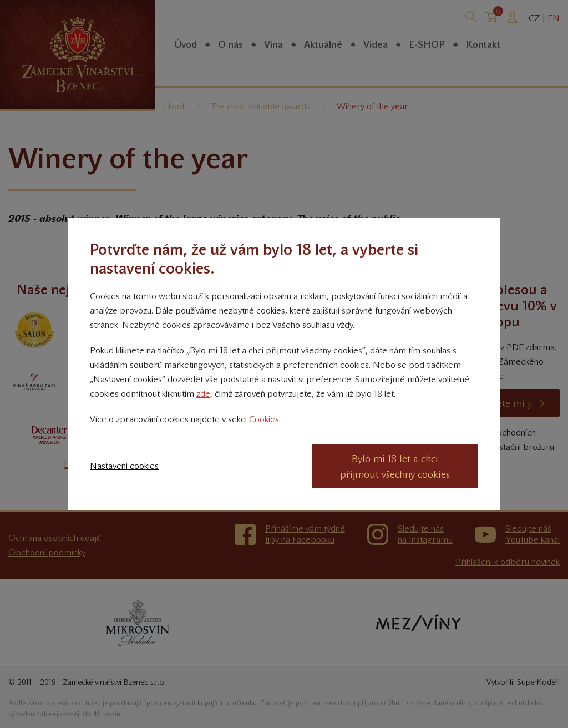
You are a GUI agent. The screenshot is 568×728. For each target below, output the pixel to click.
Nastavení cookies (124, 466)
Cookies (264, 419)
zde (203, 394)
